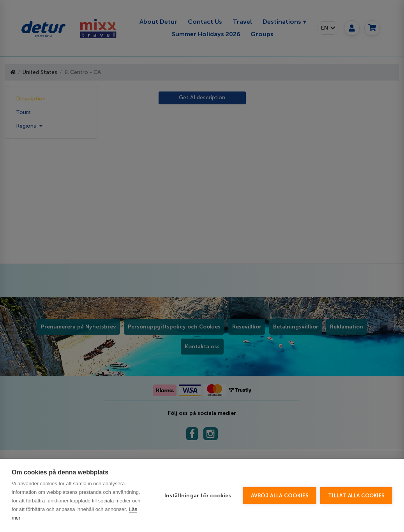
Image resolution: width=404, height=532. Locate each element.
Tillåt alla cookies (356, 496)
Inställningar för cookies (198, 496)
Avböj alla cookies (280, 496)
